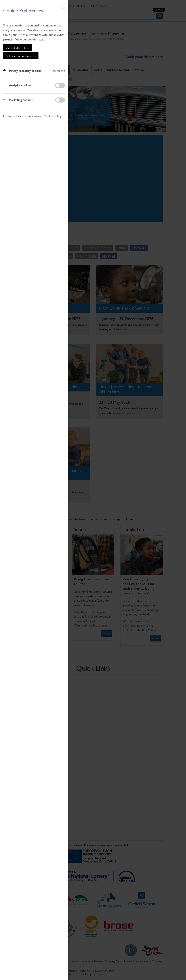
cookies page (36, 39)
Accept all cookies (18, 48)
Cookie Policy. (53, 116)
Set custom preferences (21, 56)
